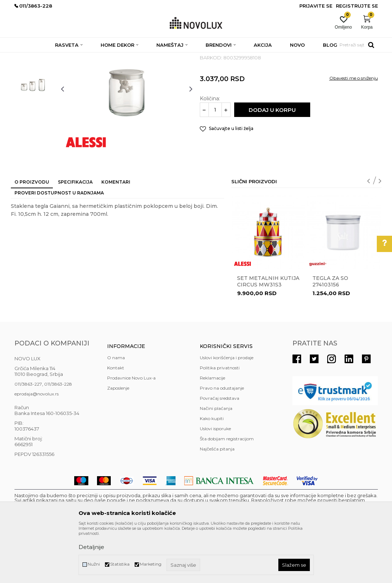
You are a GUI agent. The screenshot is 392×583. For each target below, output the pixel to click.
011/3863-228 (58, 437)
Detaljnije (91, 547)
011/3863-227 (28, 437)
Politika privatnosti (220, 420)
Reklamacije (212, 430)
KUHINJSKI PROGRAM (129, 57)
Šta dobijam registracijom (227, 491)
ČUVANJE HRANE (178, 57)
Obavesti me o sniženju (354, 131)
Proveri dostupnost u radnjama (59, 245)
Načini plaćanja (216, 461)
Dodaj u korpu (272, 162)
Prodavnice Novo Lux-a (131, 430)
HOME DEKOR (84, 57)
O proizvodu (32, 234)
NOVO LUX (26, 57)
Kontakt (116, 420)
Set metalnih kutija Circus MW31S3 (268, 334)
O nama (116, 410)
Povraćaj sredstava (220, 451)
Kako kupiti (212, 471)
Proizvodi (53, 57)
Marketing (151, 564)
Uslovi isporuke (215, 481)
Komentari (116, 234)
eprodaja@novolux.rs (37, 446)
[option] (34, 96)
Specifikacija (75, 234)
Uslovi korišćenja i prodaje (227, 410)
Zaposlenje (118, 441)
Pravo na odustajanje (222, 441)
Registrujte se (357, 6)
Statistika (120, 564)
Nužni (94, 564)
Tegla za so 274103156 (330, 334)
